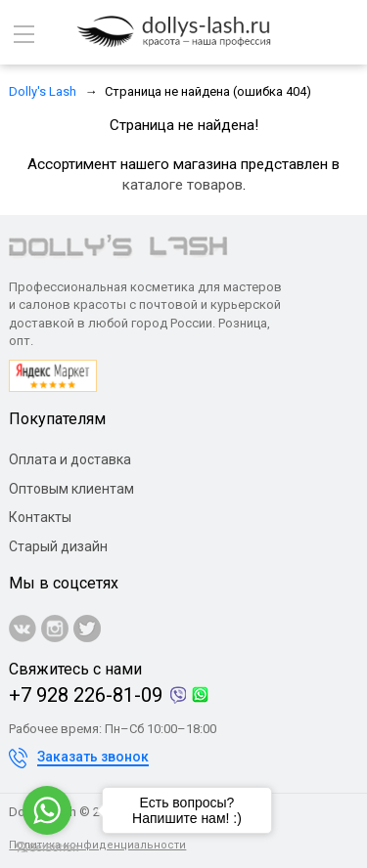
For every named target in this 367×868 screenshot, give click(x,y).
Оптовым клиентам (71, 489)
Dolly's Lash (43, 91)
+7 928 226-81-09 (86, 695)
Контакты (40, 517)
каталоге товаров (183, 185)
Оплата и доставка (70, 459)
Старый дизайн (58, 546)
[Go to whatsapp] (47, 810)
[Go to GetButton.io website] (47, 848)
